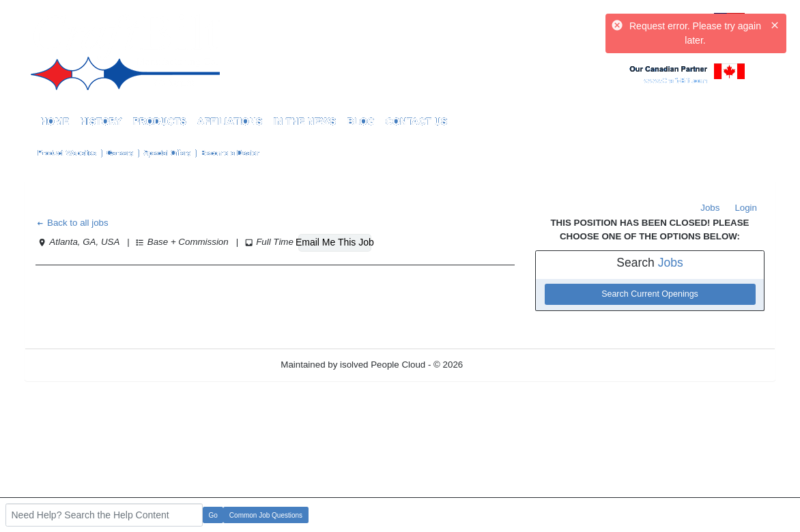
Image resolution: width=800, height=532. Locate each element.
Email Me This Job (335, 242)
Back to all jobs (72, 223)
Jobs (710, 208)
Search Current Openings (650, 294)
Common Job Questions (266, 515)
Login (746, 208)
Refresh (503, 365)
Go (213, 515)
